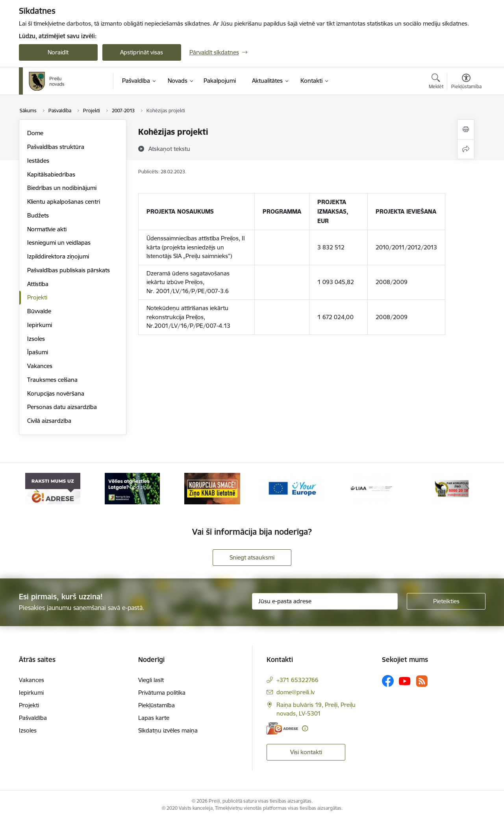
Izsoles (36, 339)
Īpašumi (38, 352)
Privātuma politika (162, 693)
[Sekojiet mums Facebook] (388, 681)
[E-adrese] (282, 728)
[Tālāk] (467, 489)
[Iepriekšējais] (37, 489)
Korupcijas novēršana (56, 393)
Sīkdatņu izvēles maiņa (168, 730)
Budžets (38, 215)
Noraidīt (58, 52)
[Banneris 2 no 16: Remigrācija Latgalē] (132, 488)
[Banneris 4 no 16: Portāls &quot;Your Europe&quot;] (292, 488)
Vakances (40, 366)
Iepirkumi (40, 325)
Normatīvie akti (47, 229)
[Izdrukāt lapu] (466, 129)
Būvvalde (39, 311)
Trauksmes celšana (52, 380)
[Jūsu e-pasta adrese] (325, 601)
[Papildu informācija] (305, 728)
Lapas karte (154, 718)
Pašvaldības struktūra (56, 147)
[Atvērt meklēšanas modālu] (436, 82)
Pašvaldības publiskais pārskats (69, 270)
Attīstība (38, 284)
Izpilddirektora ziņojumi (58, 256)
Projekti (37, 297)
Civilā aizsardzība (49, 421)
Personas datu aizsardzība (62, 407)
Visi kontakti (306, 752)
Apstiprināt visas (142, 52)
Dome (35, 133)
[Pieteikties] (446, 601)
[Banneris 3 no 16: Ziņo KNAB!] (212, 488)
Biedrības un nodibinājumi (62, 188)
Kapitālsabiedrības (51, 174)
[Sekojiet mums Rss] (422, 681)
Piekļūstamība (157, 705)
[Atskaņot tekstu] (169, 149)
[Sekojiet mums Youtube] (405, 681)
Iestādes (38, 161)
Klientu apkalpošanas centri (64, 202)
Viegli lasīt (151, 680)
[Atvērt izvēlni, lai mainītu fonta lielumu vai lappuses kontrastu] (466, 82)
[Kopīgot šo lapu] (466, 149)
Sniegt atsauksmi (252, 557)
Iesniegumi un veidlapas (59, 243)
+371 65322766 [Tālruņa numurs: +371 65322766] (297, 680)
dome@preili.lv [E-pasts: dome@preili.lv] (296, 692)
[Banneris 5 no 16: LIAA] (372, 488)
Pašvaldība (33, 718)
